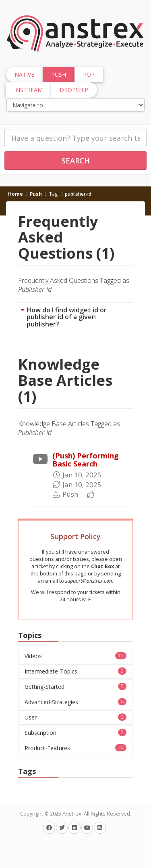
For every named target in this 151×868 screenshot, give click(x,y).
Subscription (75, 733)
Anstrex (72, 814)
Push (36, 194)
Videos (75, 656)
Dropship (74, 90)
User (75, 717)
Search (76, 161)
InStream (28, 90)
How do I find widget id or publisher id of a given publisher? (67, 317)
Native (24, 74)
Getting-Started (75, 687)
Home (16, 194)
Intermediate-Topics (75, 671)
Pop (89, 74)
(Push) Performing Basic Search (86, 460)
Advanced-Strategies (75, 702)
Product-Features (75, 748)
